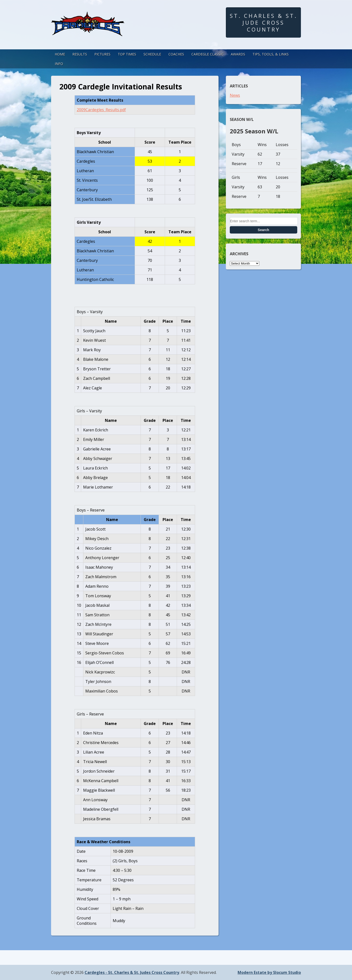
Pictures (102, 54)
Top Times (127, 54)
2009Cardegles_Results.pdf (101, 110)
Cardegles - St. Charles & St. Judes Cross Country (132, 972)
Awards (238, 54)
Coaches (176, 54)
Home (60, 54)
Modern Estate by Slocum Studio (269, 972)
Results (80, 54)
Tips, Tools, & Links (271, 54)
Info (59, 64)
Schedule (152, 54)
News (235, 95)
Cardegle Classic (207, 54)
